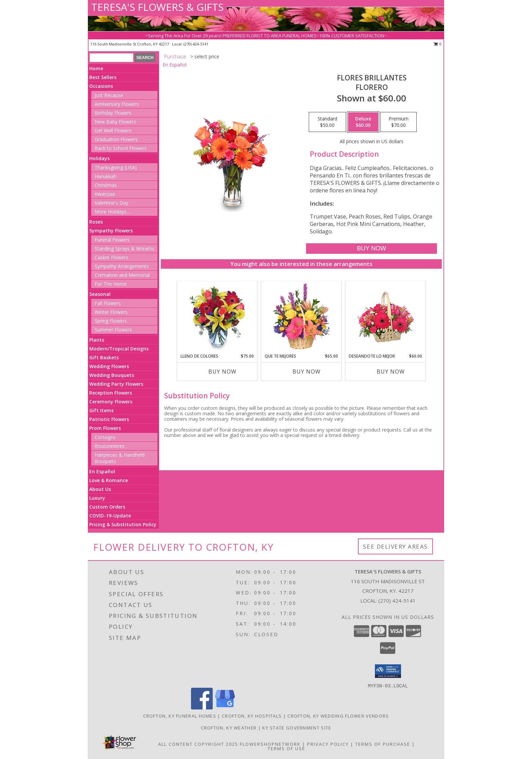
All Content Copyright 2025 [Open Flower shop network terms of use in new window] (198, 744)
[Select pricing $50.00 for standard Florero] (327, 122)
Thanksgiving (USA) (116, 167)
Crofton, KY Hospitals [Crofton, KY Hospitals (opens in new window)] (252, 716)
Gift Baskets (104, 357)
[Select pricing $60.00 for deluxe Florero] (363, 122)
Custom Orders (107, 507)
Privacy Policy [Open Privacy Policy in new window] (328, 744)
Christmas (106, 185)
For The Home (111, 284)
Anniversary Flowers (117, 104)
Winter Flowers (111, 312)
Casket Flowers (111, 257)
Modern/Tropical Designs (119, 349)
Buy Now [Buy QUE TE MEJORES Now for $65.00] (307, 372)
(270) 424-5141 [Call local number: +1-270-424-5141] (196, 44)
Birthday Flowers (113, 113)
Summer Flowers (113, 330)
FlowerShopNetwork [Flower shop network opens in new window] (270, 744)
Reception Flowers (111, 393)
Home (96, 68)
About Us (100, 489)
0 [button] (438, 44)
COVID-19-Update (110, 516)
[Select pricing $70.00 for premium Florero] (398, 122)
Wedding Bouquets (112, 375)
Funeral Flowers (112, 240)
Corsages (105, 437)
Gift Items (101, 410)
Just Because (109, 95)
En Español (102, 471)
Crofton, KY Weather (229, 728)
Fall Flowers (108, 303)
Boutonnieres (110, 446)
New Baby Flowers (115, 122)
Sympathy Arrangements (122, 266)
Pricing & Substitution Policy (123, 524)
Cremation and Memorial (122, 275)
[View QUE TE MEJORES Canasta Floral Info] (301, 317)
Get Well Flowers (113, 130)
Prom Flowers (105, 428)
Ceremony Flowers (111, 402)
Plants (97, 340)
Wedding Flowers (109, 366)
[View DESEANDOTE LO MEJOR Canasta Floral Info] (386, 317)
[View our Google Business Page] (225, 708)
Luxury (97, 498)
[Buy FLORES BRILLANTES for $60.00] (371, 249)
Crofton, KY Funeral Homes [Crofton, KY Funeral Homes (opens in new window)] (180, 716)
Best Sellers (103, 77)
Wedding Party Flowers (116, 384)
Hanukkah (106, 176)
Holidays (99, 158)
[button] (388, 671)
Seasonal (100, 294)
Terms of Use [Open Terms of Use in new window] (287, 748)
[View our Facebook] (202, 708)
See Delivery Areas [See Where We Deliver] (395, 546)
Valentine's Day (111, 203)
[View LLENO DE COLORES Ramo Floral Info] (217, 317)
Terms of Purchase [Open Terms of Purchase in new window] (383, 744)
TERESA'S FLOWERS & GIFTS (157, 7)
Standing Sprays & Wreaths (125, 249)
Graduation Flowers (116, 139)
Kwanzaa (105, 194)
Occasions (101, 86)
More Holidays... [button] (112, 212)
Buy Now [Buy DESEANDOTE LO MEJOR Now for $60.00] (391, 372)
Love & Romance (109, 480)
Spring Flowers (111, 321)
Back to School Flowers (121, 148)
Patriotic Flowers (109, 419)
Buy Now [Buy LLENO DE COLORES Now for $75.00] (222, 372)
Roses (96, 222)
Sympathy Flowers (111, 231)
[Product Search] (111, 58)
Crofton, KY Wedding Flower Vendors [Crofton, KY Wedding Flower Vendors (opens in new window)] (338, 716)
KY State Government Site (297, 728)
